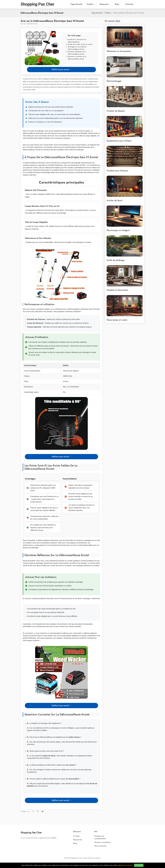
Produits (82, 4)
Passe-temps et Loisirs (117, 320)
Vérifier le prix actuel (61, 69)
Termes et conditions (102, 842)
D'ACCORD (139, 865)
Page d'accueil (67, 4)
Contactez (120, 4)
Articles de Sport (115, 200)
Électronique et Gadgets (118, 230)
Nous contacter (100, 846)
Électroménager (114, 81)
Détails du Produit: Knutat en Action (80, 44)
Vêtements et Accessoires (119, 51)
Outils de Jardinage (116, 260)
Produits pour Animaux (117, 171)
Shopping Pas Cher (31, 832)
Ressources (96, 4)
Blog (109, 4)
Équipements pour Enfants (119, 141)
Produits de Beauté (116, 111)
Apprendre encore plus (125, 865)
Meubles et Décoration (117, 290)
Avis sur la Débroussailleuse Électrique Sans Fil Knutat (52, 21)
